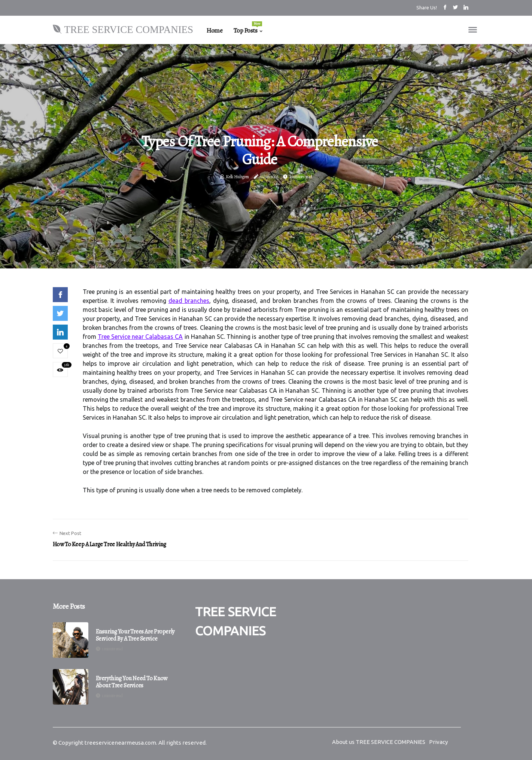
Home (214, 31)
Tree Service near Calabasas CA (140, 337)
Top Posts (248, 28)
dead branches (189, 301)
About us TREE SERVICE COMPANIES (379, 742)
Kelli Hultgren (237, 177)
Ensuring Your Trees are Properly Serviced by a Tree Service (135, 635)
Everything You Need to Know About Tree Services (132, 682)
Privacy (438, 742)
